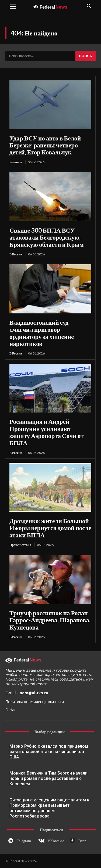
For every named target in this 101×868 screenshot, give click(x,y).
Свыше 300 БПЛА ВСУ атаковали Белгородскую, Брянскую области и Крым (47, 237)
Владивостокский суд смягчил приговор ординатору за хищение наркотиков (42, 333)
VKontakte (56, 841)
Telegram (24, 841)
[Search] (86, 56)
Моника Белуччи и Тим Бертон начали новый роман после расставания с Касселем (48, 778)
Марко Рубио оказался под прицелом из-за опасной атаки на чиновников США (49, 752)
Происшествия (20, 545)
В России (16, 254)
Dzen (82, 841)
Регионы (16, 162)
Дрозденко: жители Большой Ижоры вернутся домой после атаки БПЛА (50, 528)
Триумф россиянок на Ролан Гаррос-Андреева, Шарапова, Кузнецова (50, 620)
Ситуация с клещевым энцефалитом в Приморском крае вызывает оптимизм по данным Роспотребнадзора (49, 808)
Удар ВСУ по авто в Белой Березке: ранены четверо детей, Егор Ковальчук (45, 145)
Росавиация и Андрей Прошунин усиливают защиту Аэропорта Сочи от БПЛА (46, 432)
